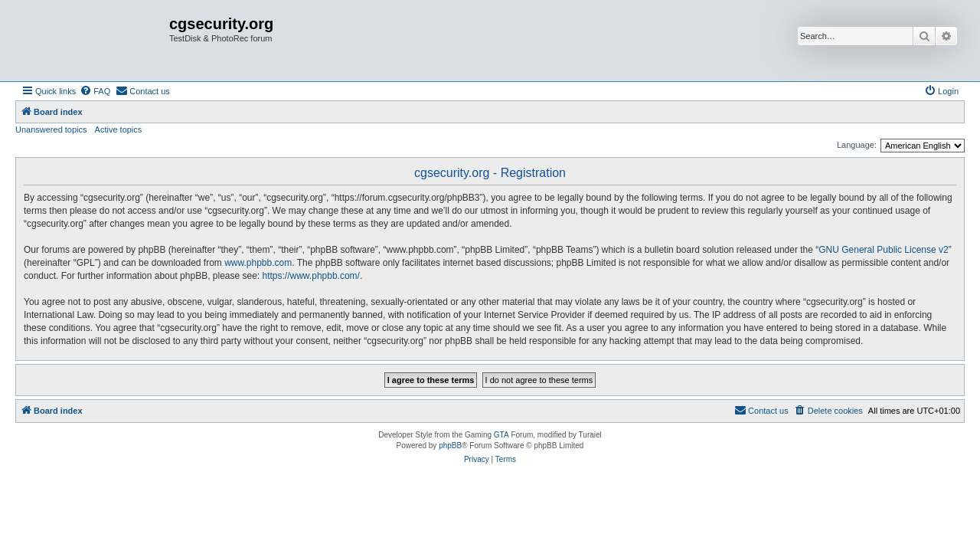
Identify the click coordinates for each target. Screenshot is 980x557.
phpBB (450, 446)
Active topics (119, 129)
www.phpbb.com (258, 263)
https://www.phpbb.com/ (311, 276)
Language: (857, 145)
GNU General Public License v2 (883, 250)
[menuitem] (95, 91)
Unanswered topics (51, 129)
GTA (501, 435)
